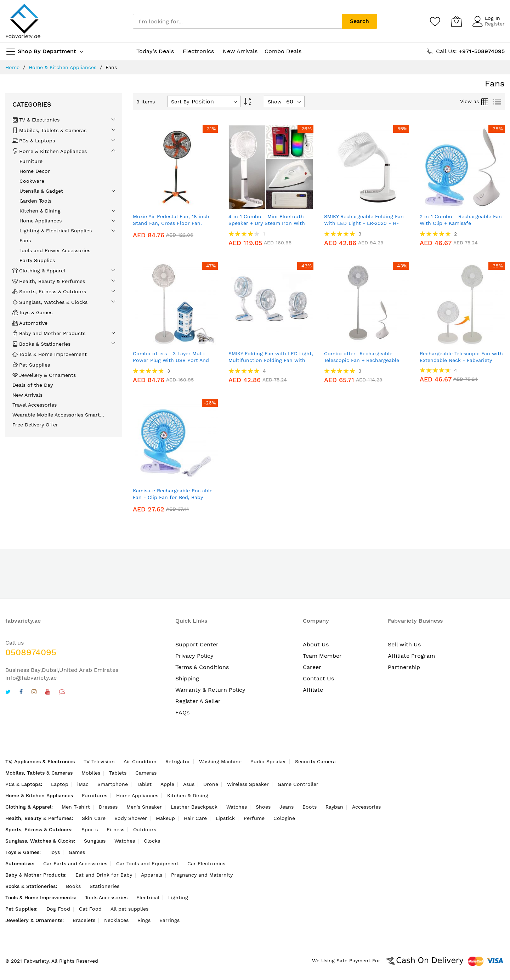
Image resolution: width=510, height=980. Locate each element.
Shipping (187, 678)
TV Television (99, 761)
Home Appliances (137, 795)
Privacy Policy (194, 656)
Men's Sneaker (144, 807)
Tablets (118, 773)
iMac (83, 784)
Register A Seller (198, 701)
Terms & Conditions (202, 667)
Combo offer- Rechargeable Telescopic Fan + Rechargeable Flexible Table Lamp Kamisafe (362, 360)
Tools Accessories (106, 897)
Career (312, 667)
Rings (144, 920)
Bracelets (84, 920)
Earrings (169, 920)
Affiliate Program (411, 656)
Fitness (115, 829)
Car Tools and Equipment (147, 863)
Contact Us (318, 678)
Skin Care (94, 818)
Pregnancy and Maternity (202, 875)
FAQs (182, 712)
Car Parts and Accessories (75, 863)
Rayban (334, 807)
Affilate (313, 690)
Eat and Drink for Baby (104, 875)
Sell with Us (404, 644)
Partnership (404, 667)
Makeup (165, 818)
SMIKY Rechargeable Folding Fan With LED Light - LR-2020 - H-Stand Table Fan (364, 223)
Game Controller (298, 784)
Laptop (60, 784)
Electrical (148, 897)
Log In (492, 18)
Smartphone (113, 784)
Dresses (108, 807)
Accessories (366, 807)
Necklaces (116, 920)
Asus (189, 784)
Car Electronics (206, 863)
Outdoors (145, 829)
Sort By (180, 102)
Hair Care (195, 818)
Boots (310, 807)
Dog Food (58, 909)
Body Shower (131, 818)
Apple (167, 784)
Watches (237, 807)
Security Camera (315, 761)
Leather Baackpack (194, 807)
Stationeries (104, 886)
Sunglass (95, 841)
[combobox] (237, 21)
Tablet (144, 784)
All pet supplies (129, 909)
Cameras (146, 773)
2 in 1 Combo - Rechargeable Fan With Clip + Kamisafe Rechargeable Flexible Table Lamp (461, 223)
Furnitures (95, 795)
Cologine (284, 818)
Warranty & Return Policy (210, 690)
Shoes (263, 807)
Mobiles (91, 773)
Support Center (197, 644)
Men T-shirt (76, 807)
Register (495, 24)
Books (73, 886)
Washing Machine (220, 761)
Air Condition (140, 761)
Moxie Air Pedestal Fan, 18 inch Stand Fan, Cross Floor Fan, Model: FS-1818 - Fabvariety (171, 223)
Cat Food (90, 909)
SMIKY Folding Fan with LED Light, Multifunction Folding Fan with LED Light (271, 360)
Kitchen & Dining (188, 795)
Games (77, 852)
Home (12, 67)
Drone (211, 784)
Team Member (322, 656)
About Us (316, 644)
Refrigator (178, 761)
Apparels (152, 875)
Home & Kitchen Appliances (63, 67)
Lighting (178, 897)
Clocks (152, 841)
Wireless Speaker (248, 784)
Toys (55, 852)
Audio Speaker (268, 761)
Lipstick (225, 818)
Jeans (287, 807)
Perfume (254, 818)
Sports (90, 829)
